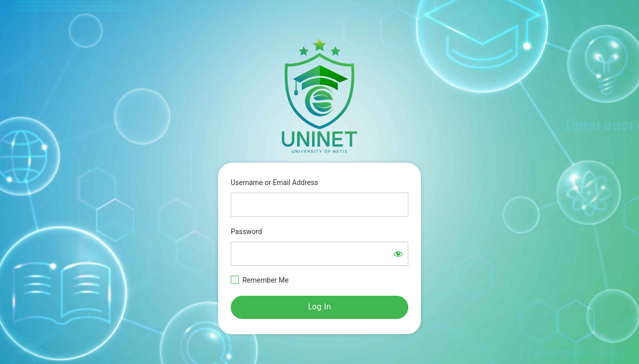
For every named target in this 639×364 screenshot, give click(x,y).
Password (246, 232)
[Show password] (398, 254)
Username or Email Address (274, 183)
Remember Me (265, 280)
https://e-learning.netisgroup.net (320, 96)
